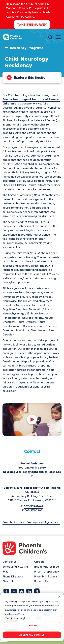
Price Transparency (47, 572)
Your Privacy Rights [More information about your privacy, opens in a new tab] (16, 618)
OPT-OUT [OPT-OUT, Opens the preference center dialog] (32, 625)
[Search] (50, 37)
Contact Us (9, 562)
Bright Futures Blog (47, 567)
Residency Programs (27, 48)
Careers (39, 562)
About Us (8, 581)
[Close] (60, 5)
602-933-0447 (33, 506)
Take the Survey (32, 24)
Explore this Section (31, 77)
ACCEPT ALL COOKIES (32, 635)
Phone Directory (13, 576)
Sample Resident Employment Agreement (31, 522)
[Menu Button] (58, 37)
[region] (32, 617)
